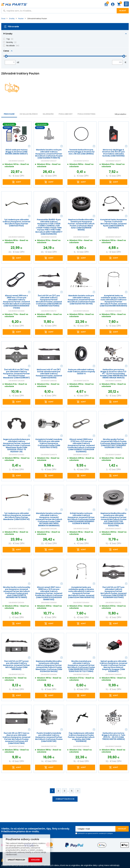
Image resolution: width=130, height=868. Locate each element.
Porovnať (29, 146)
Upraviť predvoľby (17, 860)
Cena (6, 51)
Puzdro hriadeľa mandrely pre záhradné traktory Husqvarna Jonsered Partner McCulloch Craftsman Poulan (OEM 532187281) (49, 737)
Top (8, 39)
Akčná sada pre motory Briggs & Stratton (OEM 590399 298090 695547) (16, 152)
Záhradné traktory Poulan (37, 19)
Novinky (10, 42)
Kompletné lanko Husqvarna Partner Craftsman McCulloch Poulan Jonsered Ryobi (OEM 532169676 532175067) (113, 224)
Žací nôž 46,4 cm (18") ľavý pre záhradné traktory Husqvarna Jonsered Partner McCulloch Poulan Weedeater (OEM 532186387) (16, 374)
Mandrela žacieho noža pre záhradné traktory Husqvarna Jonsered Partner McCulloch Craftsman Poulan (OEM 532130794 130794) (81, 300)
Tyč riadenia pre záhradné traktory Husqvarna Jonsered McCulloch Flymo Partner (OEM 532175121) (16, 223)
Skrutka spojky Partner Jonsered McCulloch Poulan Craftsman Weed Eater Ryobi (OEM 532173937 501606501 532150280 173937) (113, 443)
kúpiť (19, 182)
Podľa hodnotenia (86, 114)
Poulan (21, 19)
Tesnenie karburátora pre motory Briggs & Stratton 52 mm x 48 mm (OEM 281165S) (81, 152)
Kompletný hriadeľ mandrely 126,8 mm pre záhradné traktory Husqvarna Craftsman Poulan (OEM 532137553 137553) (49, 443)
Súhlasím (35, 860)
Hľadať (123, 11)
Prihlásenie (113, 4)
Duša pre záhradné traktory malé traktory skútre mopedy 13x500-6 (81, 372)
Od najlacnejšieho (29, 114)
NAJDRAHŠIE (48, 114)
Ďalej (78, 791)
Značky (12, 19)
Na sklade (11, 46)
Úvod (3, 19)
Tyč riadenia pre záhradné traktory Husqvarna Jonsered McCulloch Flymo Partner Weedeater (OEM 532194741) (16, 516)
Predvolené (9, 114)
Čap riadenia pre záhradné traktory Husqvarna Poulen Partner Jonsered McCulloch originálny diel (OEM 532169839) (81, 737)
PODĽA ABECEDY (66, 114)
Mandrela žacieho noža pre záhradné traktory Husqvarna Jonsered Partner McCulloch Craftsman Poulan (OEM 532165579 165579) (49, 154)
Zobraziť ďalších (65, 799)
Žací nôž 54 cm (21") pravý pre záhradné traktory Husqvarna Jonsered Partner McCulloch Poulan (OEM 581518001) (16, 665)
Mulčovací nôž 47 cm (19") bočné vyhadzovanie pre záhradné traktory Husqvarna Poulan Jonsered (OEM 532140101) (49, 374)
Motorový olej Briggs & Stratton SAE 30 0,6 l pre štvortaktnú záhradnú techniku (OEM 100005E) (114, 153)
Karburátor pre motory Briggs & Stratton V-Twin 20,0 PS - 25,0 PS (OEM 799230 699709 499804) (113, 736)
